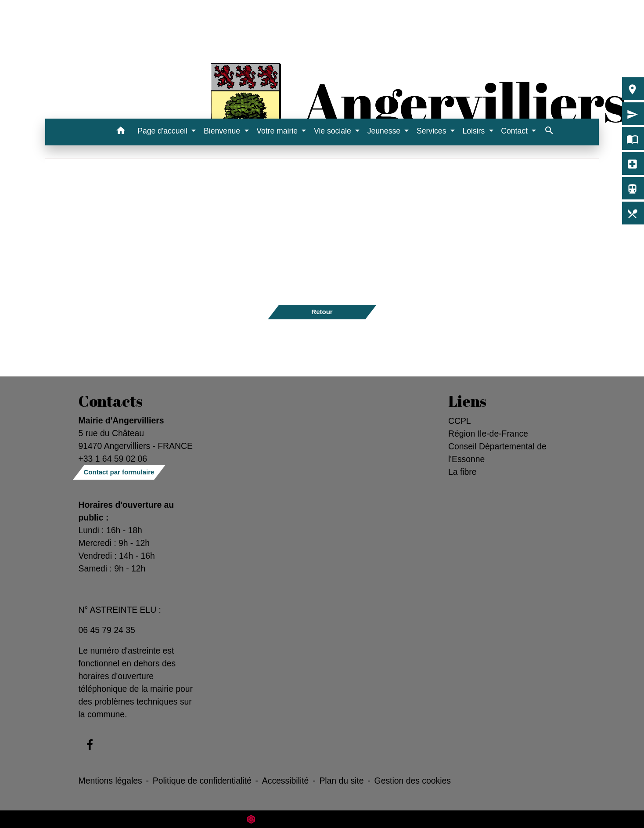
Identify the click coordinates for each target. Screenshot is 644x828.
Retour (322, 312)
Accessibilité (286, 781)
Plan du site (341, 781)
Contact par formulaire (119, 472)
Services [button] (432, 131)
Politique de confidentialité (202, 781)
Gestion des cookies (413, 781)
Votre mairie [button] (278, 131)
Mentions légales (110, 781)
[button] (121, 132)
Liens (467, 401)
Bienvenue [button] (223, 131)
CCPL (460, 421)
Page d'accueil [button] (164, 131)
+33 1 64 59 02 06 (113, 459)
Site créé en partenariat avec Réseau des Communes (322, 819)
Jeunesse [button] (385, 131)
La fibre (462, 472)
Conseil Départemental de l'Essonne (497, 453)
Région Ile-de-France (488, 434)
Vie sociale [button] (334, 131)
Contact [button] (515, 131)
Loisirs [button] (475, 131)
